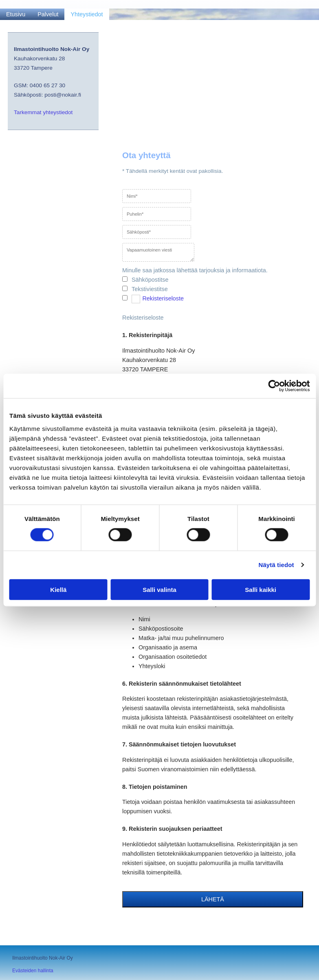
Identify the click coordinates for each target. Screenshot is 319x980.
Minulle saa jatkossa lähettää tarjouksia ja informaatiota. (195, 270)
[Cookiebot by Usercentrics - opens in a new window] (274, 386)
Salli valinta (159, 589)
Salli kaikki (261, 589)
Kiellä (58, 589)
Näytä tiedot (276, 565)
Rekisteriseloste (163, 298)
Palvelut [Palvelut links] (48, 14)
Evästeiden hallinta (33, 971)
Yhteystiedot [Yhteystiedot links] (87, 14)
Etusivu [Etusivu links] (16, 14)
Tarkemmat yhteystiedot (43, 112)
